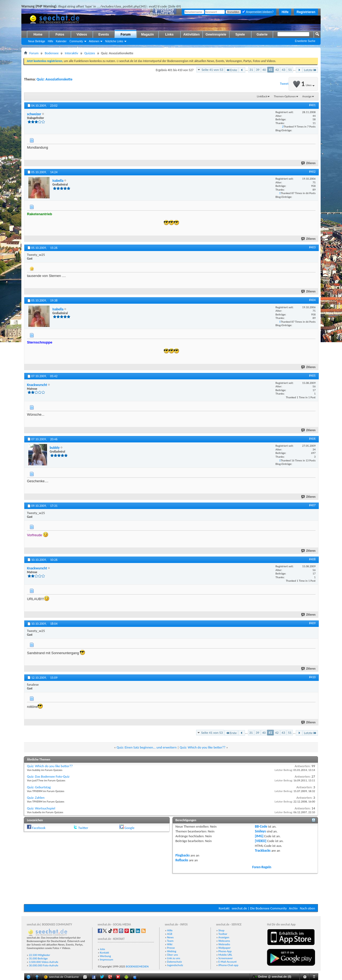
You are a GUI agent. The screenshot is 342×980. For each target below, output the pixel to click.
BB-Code (261, 826)
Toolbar (223, 934)
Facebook (39, 828)
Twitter (83, 828)
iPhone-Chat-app (228, 965)
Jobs (102, 949)
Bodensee (52, 53)
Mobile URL (225, 955)
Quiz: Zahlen (36, 798)
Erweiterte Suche (305, 41)
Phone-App (225, 951)
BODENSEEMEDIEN (137, 967)
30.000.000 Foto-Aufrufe (44, 965)
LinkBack (262, 96)
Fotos (60, 34)
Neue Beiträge (37, 41)
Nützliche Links (114, 41)
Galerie (262, 34)
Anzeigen (224, 937)
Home (38, 34)
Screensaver (226, 958)
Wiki (170, 944)
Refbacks (182, 860)
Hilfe (285, 12)
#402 (312, 172)
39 (258, 70)
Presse (171, 948)
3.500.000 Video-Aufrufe (44, 962)
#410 (312, 677)
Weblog (172, 951)
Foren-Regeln (262, 867)
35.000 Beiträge (38, 958)
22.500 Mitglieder (40, 955)
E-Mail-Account (227, 962)
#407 (312, 505)
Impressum (107, 960)
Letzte (310, 70)
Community (76, 41)
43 (283, 70)
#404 (312, 300)
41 (271, 70)
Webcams (224, 941)
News (170, 937)
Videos (82, 34)
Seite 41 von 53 (212, 70)
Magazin (147, 34)
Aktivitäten (191, 34)
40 (264, 70)
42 (277, 70)
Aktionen (94, 41)
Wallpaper (224, 948)
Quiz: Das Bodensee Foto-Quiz (48, 776)
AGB (170, 934)
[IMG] (259, 836)
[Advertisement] (171, 888)
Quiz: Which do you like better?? (203, 747)
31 (251, 70)
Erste (232, 70)
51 (290, 70)
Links (169, 34)
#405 (312, 376)
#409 (312, 623)
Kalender (61, 41)
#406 (312, 439)
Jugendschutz (175, 965)
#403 (312, 247)
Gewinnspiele (216, 34)
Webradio (224, 944)
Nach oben (307, 908)
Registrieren (306, 12)
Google (129, 828)
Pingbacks (183, 855)
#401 (312, 105)
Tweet (284, 84)
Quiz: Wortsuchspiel (41, 808)
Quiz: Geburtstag (39, 787)
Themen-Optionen (285, 96)
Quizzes (90, 53)
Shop (221, 930)
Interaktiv (71, 53)
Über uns (172, 955)
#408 (312, 559)
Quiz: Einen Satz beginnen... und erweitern (146, 747)
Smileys (260, 831)
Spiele (240, 34)
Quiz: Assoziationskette (55, 79)
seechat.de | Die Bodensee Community (259, 908)
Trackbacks (263, 850)
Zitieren (309, 163)
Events (104, 34)
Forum (125, 34)
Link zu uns (174, 958)
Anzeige (307, 96)
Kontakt (224, 908)
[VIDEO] (261, 841)
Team (170, 941)
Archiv (293, 908)
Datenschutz (174, 962)
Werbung (105, 956)
